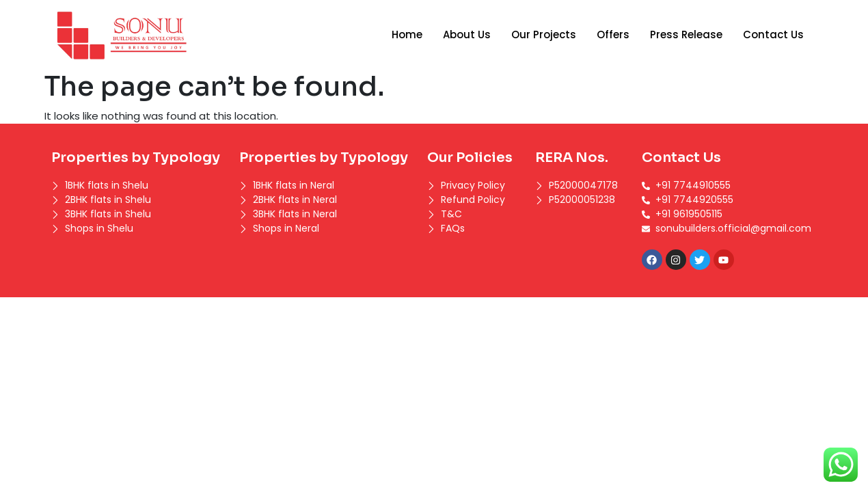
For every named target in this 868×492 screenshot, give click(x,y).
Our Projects (544, 35)
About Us (467, 35)
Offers (613, 35)
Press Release (686, 35)
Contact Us (773, 35)
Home (407, 35)
